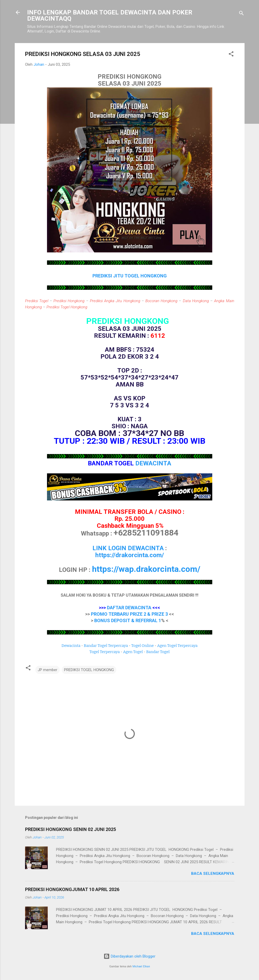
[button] (231, 55)
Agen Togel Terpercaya (177, 646)
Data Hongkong (196, 301)
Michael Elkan (141, 966)
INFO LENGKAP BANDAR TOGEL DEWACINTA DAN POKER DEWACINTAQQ (110, 15)
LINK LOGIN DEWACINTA (128, 548)
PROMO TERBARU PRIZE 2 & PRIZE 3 (129, 614)
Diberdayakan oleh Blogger (129, 956)
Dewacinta (71, 646)
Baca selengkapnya (213, 874)
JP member (48, 670)
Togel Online (142, 646)
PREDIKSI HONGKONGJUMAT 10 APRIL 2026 (72, 889)
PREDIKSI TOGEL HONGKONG (89, 670)
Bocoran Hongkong (161, 301)
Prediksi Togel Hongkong (67, 307)
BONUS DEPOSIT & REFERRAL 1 (128, 620)
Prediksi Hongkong (69, 301)
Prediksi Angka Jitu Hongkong (115, 301)
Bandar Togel (158, 652)
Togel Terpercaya (104, 652)
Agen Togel (133, 652)
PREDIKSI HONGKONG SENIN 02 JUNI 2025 (70, 829)
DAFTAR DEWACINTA (129, 608)
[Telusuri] (241, 14)
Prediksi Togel (37, 301)
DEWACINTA (153, 463)
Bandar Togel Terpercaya (106, 646)
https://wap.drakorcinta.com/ (146, 569)
